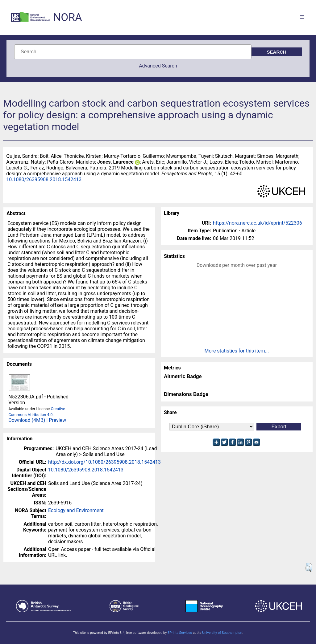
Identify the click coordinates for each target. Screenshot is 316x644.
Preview (57, 420)
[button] (309, 567)
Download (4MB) (27, 420)
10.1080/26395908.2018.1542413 (44, 179)
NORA (67, 17)
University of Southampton (222, 633)
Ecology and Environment (76, 510)
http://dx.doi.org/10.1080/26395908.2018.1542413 (104, 462)
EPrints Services (180, 633)
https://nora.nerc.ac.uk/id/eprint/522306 (258, 223)
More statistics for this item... (237, 351)
